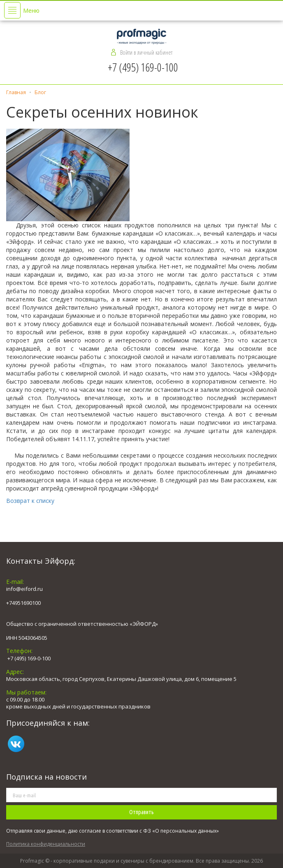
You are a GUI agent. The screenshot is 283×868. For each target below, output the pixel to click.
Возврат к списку (30, 501)
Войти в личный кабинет (146, 52)
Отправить (141, 812)
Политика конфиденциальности (46, 844)
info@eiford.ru (24, 589)
